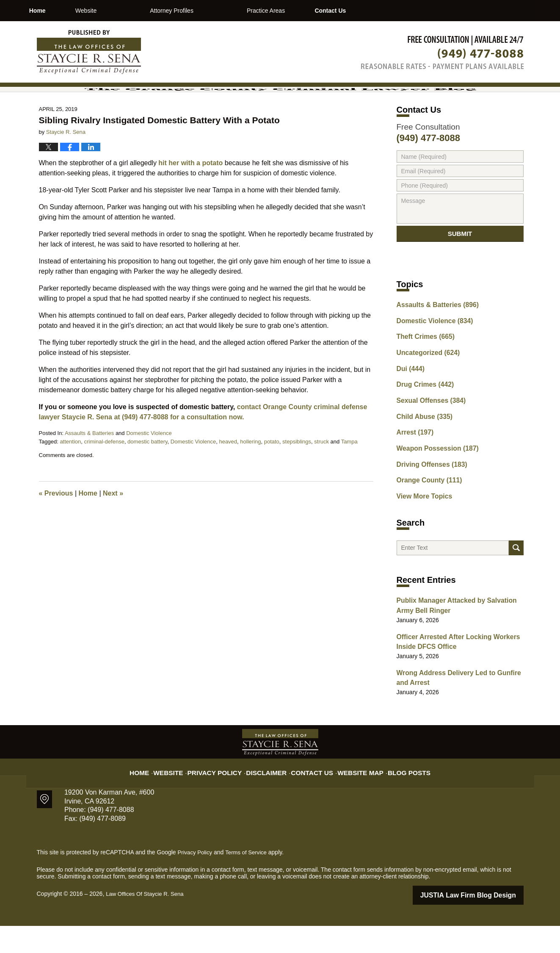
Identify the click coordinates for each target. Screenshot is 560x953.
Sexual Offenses (428, 436)
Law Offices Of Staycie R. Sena (147, 922)
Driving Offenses (428, 495)
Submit (460, 273)
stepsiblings (297, 477)
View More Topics (421, 525)
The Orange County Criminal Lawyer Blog (89, 52)
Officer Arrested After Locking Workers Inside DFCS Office (451, 673)
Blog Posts (397, 795)
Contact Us (399, 11)
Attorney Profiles (218, 11)
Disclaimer (271, 795)
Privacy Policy (225, 795)
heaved (228, 477)
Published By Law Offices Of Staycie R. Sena (442, 52)
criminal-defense (104, 477)
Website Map (354, 795)
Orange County (426, 510)
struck (321, 477)
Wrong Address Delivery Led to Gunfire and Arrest (458, 707)
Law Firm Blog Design (483, 923)
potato (272, 477)
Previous (56, 529)
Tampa (349, 477)
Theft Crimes (422, 377)
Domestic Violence (149, 469)
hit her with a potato (190, 198)
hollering (250, 477)
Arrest (413, 465)
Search (516, 580)
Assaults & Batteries (89, 469)
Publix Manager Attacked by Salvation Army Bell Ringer (458, 639)
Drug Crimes (422, 421)
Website (132, 11)
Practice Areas (312, 11)
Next (113, 529)
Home (61, 11)
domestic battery (147, 477)
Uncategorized (425, 391)
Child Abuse (422, 451)
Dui (409, 406)
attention (70, 477)
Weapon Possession (433, 480)
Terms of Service (250, 881)
